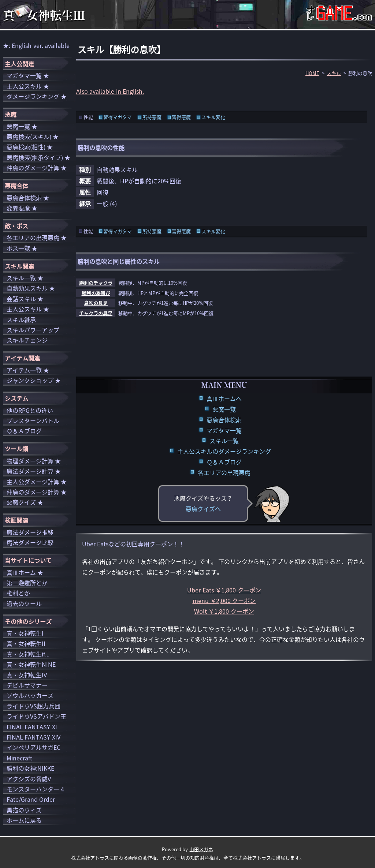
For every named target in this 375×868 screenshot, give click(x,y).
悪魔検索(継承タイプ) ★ (38, 157)
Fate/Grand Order (31, 799)
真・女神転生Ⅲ (44, 15)
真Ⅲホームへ (224, 399)
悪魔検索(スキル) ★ (33, 136)
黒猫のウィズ (24, 810)
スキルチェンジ (27, 340)
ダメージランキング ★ (37, 96)
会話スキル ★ (25, 299)
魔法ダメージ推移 (30, 532)
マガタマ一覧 (224, 430)
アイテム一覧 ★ (28, 370)
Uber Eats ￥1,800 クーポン (224, 590)
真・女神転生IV (27, 675)
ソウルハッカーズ (30, 695)
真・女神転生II (26, 643)
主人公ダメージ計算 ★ (37, 482)
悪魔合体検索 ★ (28, 198)
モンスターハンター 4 (35, 789)
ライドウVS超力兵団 (34, 706)
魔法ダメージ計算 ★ (34, 471)
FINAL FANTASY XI (32, 727)
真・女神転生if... (28, 654)
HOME (312, 73)
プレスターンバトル (33, 420)
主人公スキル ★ (28, 86)
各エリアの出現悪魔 (224, 472)
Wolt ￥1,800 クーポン (224, 611)
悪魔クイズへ (203, 509)
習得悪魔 (181, 117)
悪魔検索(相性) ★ (30, 147)
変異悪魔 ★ (22, 208)
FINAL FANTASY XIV (34, 737)
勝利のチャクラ (96, 283)
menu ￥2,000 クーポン (224, 601)
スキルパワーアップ (33, 330)
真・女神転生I (25, 633)
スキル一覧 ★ (25, 278)
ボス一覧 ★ (22, 248)
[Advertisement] (224, 350)
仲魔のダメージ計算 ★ (37, 168)
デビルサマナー (27, 685)
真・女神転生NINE (31, 664)
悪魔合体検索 (224, 420)
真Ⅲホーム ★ (25, 572)
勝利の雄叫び (96, 293)
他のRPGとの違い (30, 410)
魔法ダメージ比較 (30, 542)
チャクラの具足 (96, 313)
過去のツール (24, 603)
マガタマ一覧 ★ (28, 75)
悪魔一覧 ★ (22, 126)
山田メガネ (201, 849)
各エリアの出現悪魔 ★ (37, 237)
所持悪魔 (152, 117)
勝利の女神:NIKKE (30, 768)
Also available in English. (110, 91)
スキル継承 (21, 319)
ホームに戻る (24, 820)
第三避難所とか (27, 583)
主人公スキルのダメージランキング (224, 451)
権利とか (18, 593)
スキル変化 (213, 117)
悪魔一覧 (224, 409)
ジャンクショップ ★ (34, 380)
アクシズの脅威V (29, 779)
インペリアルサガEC (34, 747)
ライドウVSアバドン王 (36, 716)
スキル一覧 (224, 441)
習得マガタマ (118, 117)
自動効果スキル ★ (31, 288)
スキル (334, 73)
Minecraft (19, 758)
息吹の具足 (96, 303)
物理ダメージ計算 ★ (34, 461)
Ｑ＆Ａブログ (224, 462)
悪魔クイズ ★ (25, 502)
